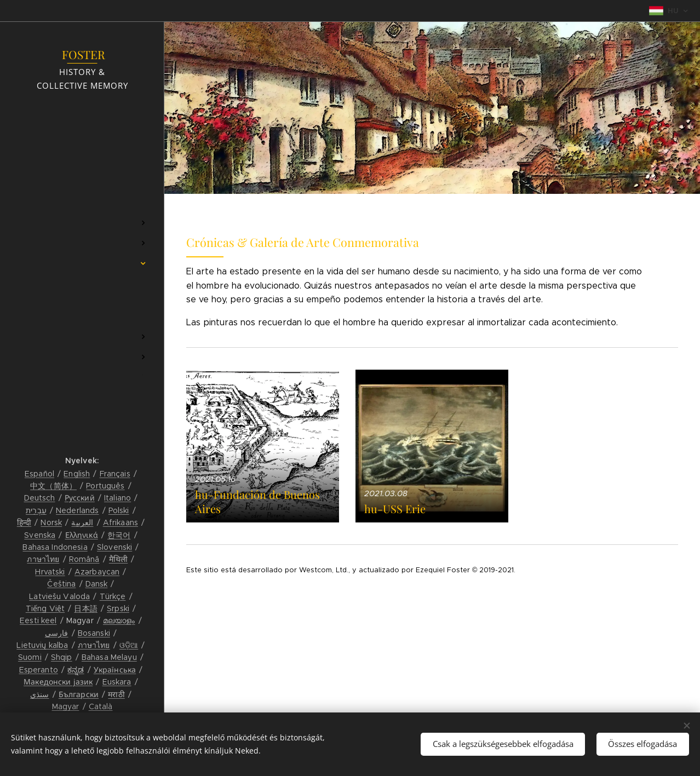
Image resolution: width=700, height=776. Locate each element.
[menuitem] (82, 190)
